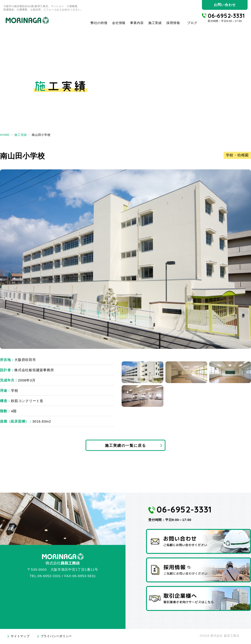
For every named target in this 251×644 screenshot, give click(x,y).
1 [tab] (142, 372)
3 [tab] (230, 372)
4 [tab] (142, 396)
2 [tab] (186, 372)
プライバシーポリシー (56, 638)
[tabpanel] (125, 259)
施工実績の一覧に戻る (125, 446)
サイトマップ (20, 638)
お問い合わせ (225, 5)
